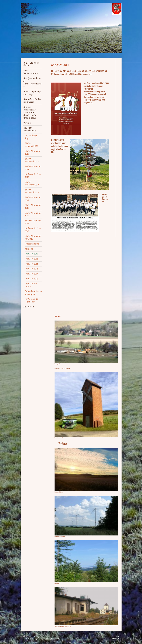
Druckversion (29, 637)
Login (117, 636)
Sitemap (37, 637)
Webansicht (115, 638)
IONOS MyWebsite (50, 639)
